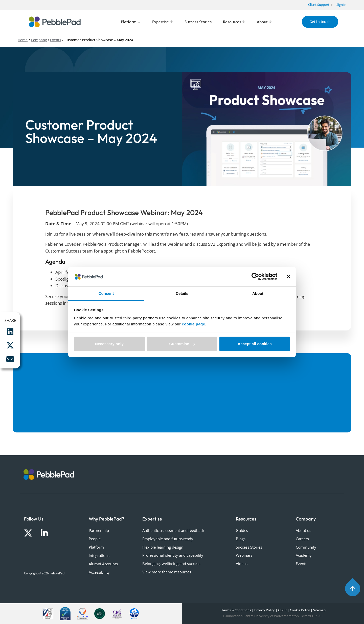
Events (56, 40)
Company (39, 40)
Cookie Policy (300, 610)
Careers (302, 539)
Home (23, 40)
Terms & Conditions (236, 610)
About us (303, 530)
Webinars (244, 555)
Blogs (241, 539)
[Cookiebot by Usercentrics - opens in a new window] (255, 277)
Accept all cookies (255, 344)
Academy (304, 555)
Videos (242, 564)
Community (306, 547)
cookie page (193, 324)
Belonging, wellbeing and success (171, 564)
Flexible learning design (163, 547)
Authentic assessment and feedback (173, 530)
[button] (10, 332)
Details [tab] (182, 293)
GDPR (282, 610)
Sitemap (319, 610)
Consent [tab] (106, 293)
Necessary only (109, 344)
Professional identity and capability (173, 555)
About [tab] (258, 293)
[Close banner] (288, 277)
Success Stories (249, 547)
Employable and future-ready (168, 539)
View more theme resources (167, 572)
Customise (182, 344)
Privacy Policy (265, 610)
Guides (242, 530)
